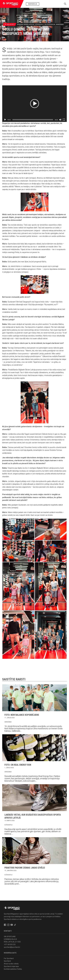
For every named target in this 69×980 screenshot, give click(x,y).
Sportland (7, 961)
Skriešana (60, 24)
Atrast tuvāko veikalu (11, 964)
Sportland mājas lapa (11, 966)
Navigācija (33, 4)
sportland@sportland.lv (12, 947)
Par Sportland (9, 958)
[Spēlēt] (5, 120)
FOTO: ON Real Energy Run (18, 765)
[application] (34, 104)
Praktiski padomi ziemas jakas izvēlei (25, 868)
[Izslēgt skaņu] (60, 120)
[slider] (33, 120)
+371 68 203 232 (10, 944)
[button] (35, 104)
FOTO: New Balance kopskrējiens (22, 715)
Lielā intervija (50, 24)
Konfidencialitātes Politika (13, 969)
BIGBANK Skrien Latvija (26, 24)
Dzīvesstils (39, 24)
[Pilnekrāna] (64, 120)
